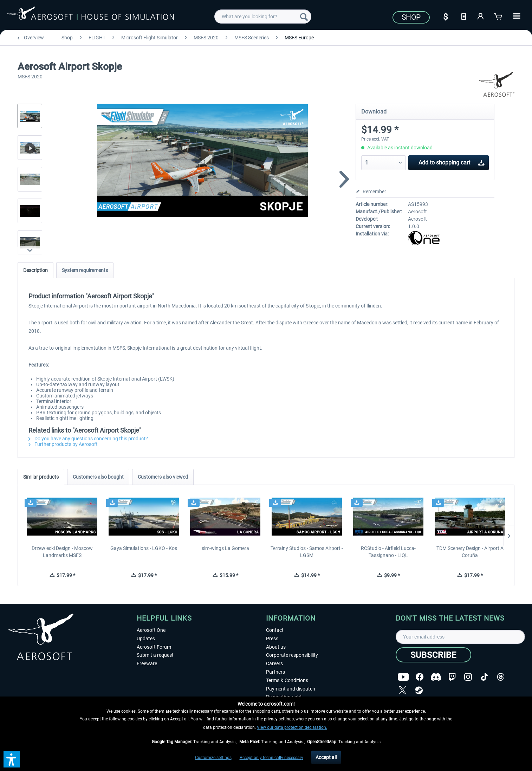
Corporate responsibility (292, 655)
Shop (411, 17)
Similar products (41, 477)
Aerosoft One (151, 630)
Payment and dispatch (291, 689)
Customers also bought (98, 477)
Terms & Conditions (287, 680)
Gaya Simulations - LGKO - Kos (144, 548)
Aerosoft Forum (154, 647)
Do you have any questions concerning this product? (88, 439)
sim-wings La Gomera (225, 548)
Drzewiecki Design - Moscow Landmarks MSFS (62, 552)
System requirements (85, 270)
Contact (275, 630)
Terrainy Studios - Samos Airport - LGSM (307, 552)
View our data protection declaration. (292, 727)
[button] (12, 759)
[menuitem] (263, 17)
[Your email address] (460, 637)
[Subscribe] (433, 655)
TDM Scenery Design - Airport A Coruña (470, 552)
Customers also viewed (163, 477)
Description (35, 270)
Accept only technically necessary (271, 758)
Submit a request (155, 655)
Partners (275, 672)
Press (272, 639)
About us (276, 647)
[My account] (481, 16)
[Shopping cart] (499, 16)
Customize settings (213, 758)
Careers (274, 663)
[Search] (304, 17)
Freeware (147, 663)
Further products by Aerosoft (63, 444)
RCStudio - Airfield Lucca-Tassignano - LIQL (388, 552)
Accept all (326, 757)
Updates (146, 639)
